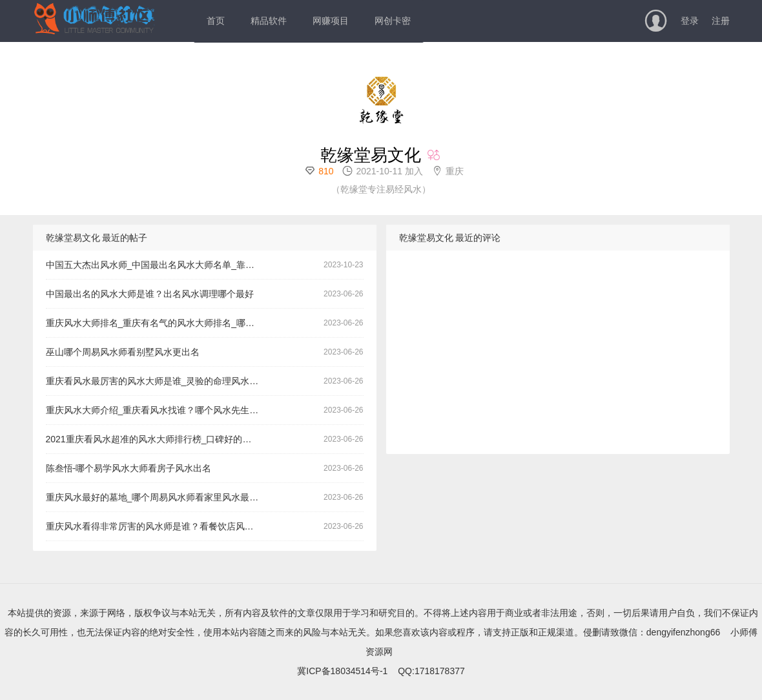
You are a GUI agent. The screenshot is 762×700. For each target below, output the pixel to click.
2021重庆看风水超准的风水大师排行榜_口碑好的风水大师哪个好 (157, 439)
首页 (216, 21)
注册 (721, 21)
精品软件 (269, 21)
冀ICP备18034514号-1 (342, 671)
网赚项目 (331, 21)
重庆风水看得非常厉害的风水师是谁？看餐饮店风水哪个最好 (157, 526)
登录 (690, 21)
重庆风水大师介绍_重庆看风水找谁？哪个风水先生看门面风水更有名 (157, 410)
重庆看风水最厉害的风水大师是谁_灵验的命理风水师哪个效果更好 (157, 381)
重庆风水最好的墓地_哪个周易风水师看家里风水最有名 (157, 497)
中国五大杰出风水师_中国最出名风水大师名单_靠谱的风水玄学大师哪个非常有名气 (157, 265)
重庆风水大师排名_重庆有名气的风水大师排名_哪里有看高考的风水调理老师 (157, 323)
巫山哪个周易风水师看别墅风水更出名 (123, 352)
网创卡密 (393, 21)
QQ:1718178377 (431, 671)
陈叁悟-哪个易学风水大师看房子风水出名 (129, 468)
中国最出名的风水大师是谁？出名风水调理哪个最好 (150, 294)
